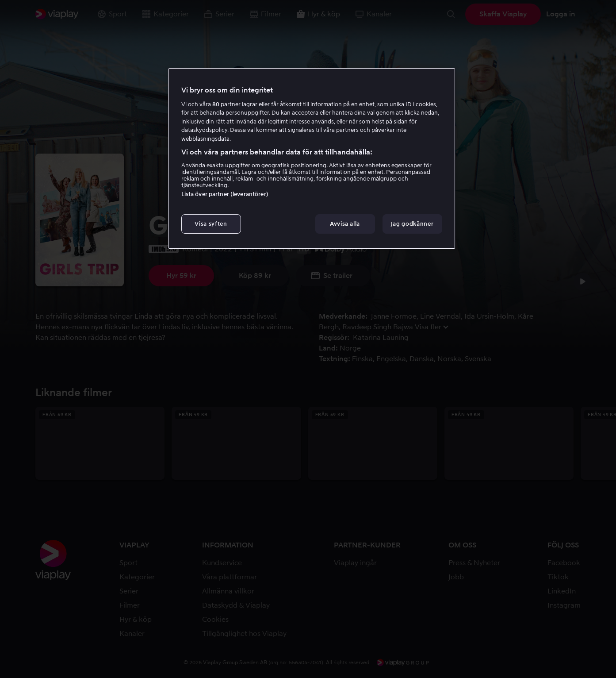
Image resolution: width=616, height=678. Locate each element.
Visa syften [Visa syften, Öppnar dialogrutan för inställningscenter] (211, 224)
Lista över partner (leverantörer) (225, 194)
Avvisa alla (345, 224)
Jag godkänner (412, 224)
